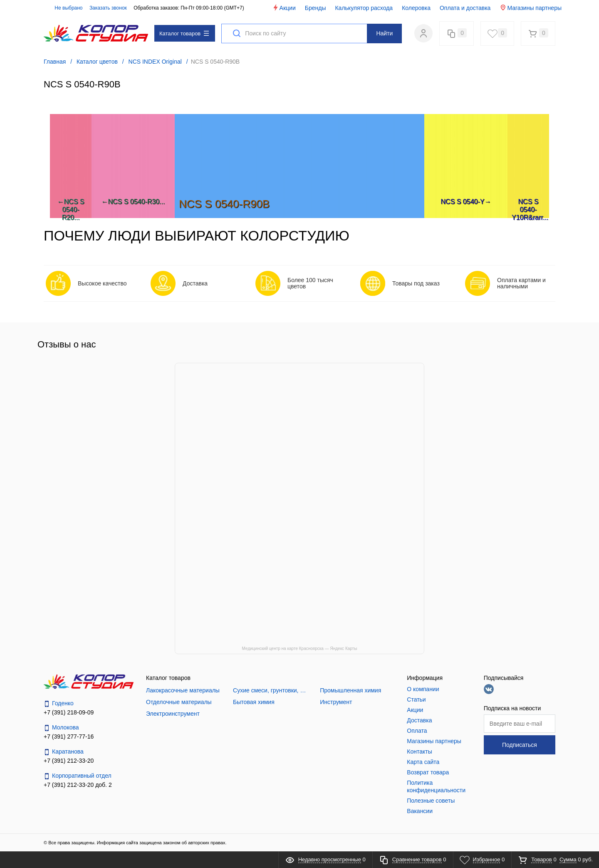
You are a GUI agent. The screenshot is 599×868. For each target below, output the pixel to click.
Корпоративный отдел (78, 776)
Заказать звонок (108, 8)
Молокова (61, 728)
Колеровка (416, 8)
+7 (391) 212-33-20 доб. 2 (78, 785)
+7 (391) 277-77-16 (69, 737)
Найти (384, 33)
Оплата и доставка (465, 8)
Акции (284, 8)
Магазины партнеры (531, 8)
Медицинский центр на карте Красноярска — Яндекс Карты (300, 649)
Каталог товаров (184, 33)
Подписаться (520, 745)
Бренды (316, 8)
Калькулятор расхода (364, 8)
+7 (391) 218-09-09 (69, 712)
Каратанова (64, 752)
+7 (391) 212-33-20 (69, 761)
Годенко (59, 703)
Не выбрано (64, 8)
